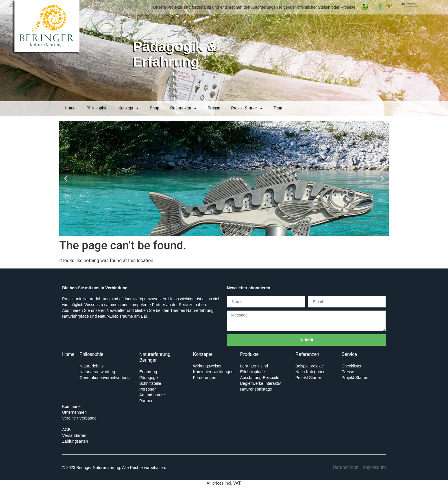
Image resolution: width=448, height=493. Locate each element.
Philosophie (97, 108)
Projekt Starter (247, 108)
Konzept (129, 108)
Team (278, 108)
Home (70, 108)
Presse (214, 108)
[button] (66, 179)
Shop (154, 108)
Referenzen (183, 108)
